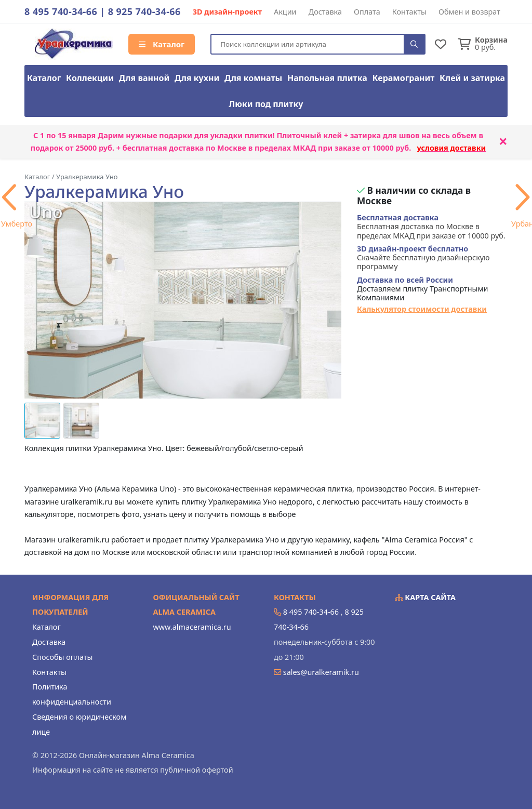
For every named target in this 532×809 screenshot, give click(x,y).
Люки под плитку (266, 104)
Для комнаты (253, 78)
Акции (285, 12)
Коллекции (90, 78)
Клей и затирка (472, 78)
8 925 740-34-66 (144, 11)
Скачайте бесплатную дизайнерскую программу (423, 258)
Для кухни (197, 78)
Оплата (367, 12)
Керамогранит (404, 78)
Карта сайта (425, 597)
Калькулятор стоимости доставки (422, 309)
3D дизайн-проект (227, 12)
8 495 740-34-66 (61, 11)
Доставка (325, 12)
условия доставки (452, 148)
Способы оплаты (62, 657)
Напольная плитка (327, 78)
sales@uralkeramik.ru (321, 672)
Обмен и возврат (469, 12)
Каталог (162, 44)
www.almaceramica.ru (192, 627)
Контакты (409, 12)
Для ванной (144, 78)
